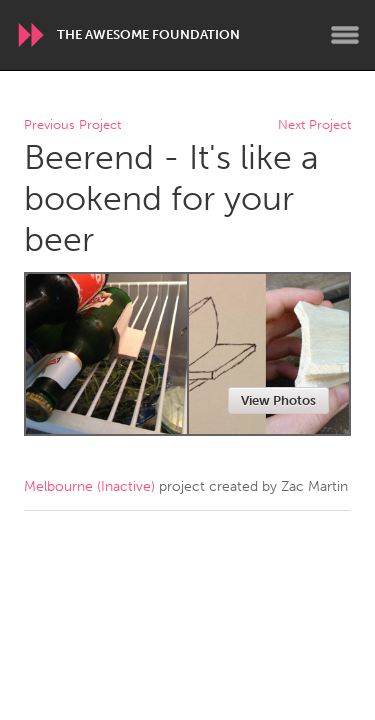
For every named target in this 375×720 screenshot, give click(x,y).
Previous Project (72, 125)
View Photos (278, 400)
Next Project (314, 125)
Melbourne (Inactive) (89, 486)
